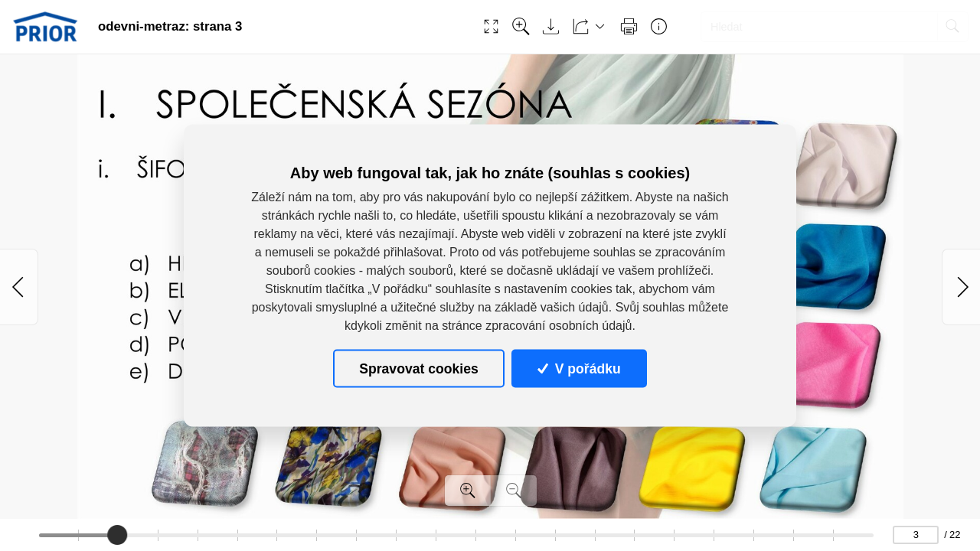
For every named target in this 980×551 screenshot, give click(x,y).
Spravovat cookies (418, 368)
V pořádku (579, 368)
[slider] (117, 535)
